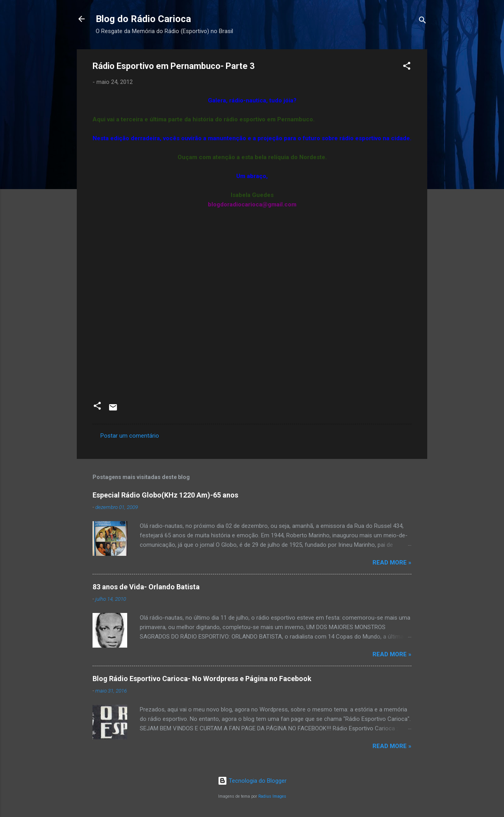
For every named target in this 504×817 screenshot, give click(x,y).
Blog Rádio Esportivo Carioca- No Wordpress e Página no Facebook (202, 679)
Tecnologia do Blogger (252, 781)
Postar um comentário (130, 436)
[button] (407, 67)
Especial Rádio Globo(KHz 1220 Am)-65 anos (165, 495)
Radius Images (272, 796)
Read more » (392, 563)
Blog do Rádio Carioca (143, 19)
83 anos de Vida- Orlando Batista (146, 587)
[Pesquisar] (422, 21)
